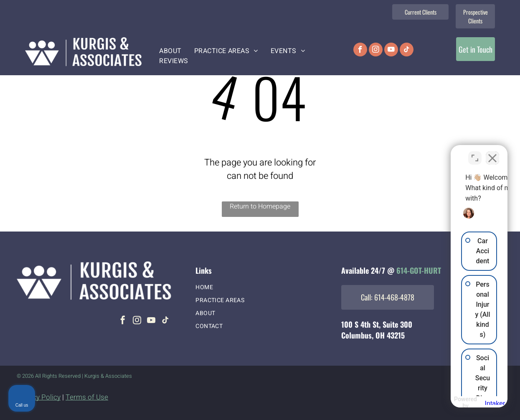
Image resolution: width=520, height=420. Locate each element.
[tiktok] (407, 51)
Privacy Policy (39, 397)
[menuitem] (170, 51)
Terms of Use (87, 397)
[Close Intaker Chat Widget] (492, 153)
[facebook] (360, 51)
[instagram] (376, 51)
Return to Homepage (260, 206)
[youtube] (391, 51)
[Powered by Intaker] (449, 402)
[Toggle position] (475, 153)
